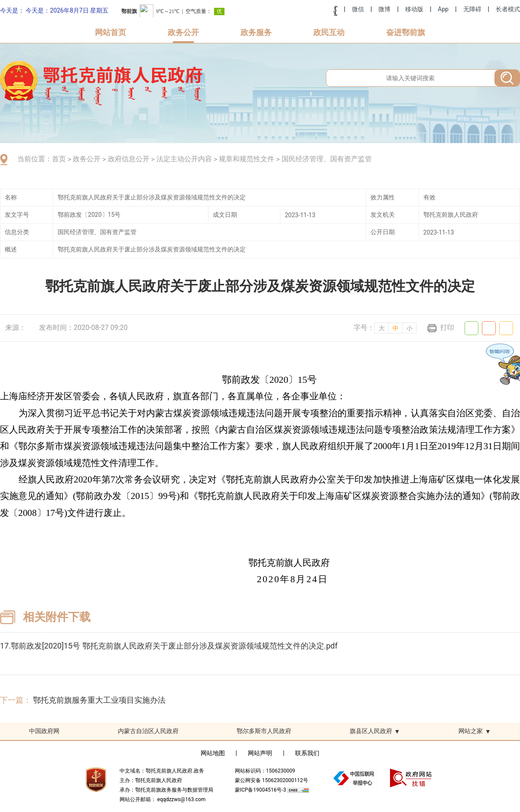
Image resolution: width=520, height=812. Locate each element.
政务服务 (256, 32)
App (443, 9)
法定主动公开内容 (184, 159)
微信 (358, 9)
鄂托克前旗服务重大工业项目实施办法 (99, 700)
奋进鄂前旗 (406, 32)
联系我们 (307, 753)
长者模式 (508, 9)
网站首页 (110, 32)
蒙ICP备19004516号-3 (261, 790)
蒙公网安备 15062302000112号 (271, 780)
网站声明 (260, 753)
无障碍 (472, 9)
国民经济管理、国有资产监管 (327, 159)
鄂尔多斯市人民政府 (264, 731)
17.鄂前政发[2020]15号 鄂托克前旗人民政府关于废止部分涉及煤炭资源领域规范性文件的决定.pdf (169, 646)
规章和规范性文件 (247, 159)
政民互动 (329, 32)
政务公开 (183, 32)
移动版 (414, 9)
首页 (59, 159)
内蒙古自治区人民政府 (148, 731)
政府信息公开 (129, 159)
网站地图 (213, 753)
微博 (384, 9)
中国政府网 (44, 731)
